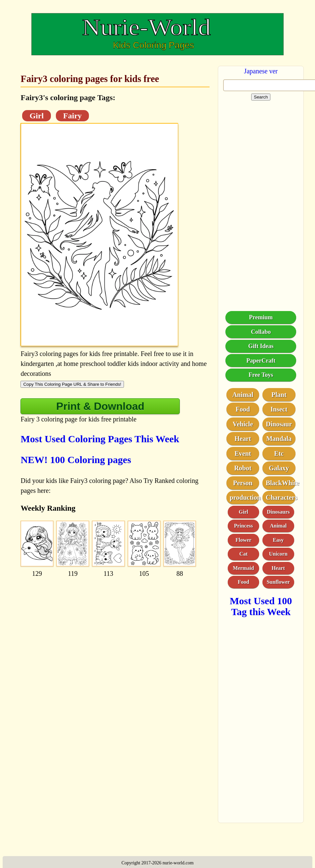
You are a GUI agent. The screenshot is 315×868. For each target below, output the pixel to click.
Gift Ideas (261, 346)
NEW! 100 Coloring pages (76, 460)
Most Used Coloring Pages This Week (100, 439)
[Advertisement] (110, 624)
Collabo (261, 332)
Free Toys (261, 375)
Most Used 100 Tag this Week (261, 606)
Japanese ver (261, 71)
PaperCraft (261, 361)
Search (261, 97)
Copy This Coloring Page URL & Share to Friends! (72, 384)
